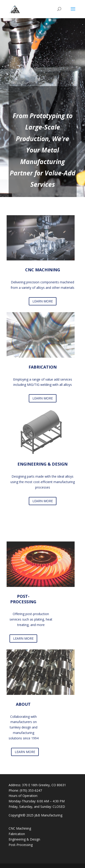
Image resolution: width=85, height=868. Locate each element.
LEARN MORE (43, 301)
